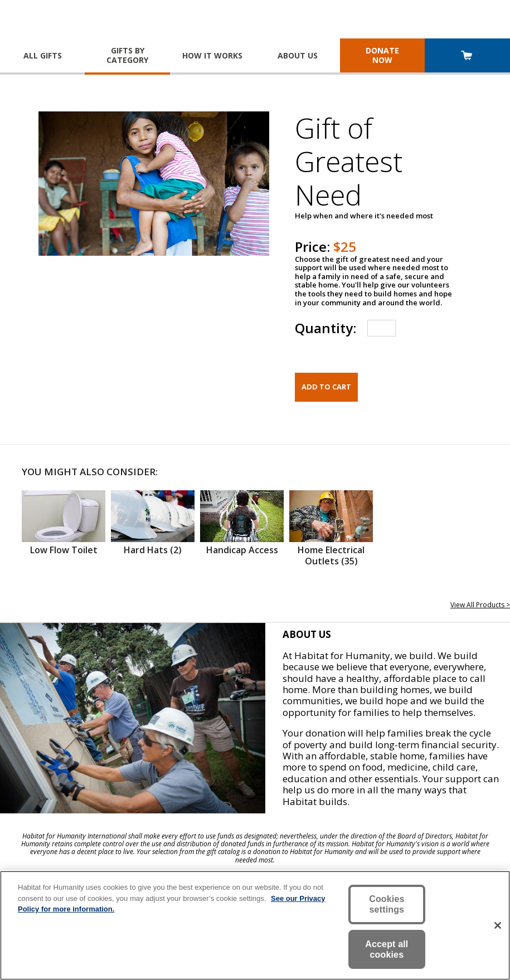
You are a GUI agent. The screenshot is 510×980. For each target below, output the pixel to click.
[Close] (498, 925)
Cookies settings (387, 904)
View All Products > (480, 605)
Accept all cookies (387, 949)
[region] (255, 925)
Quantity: (326, 328)
